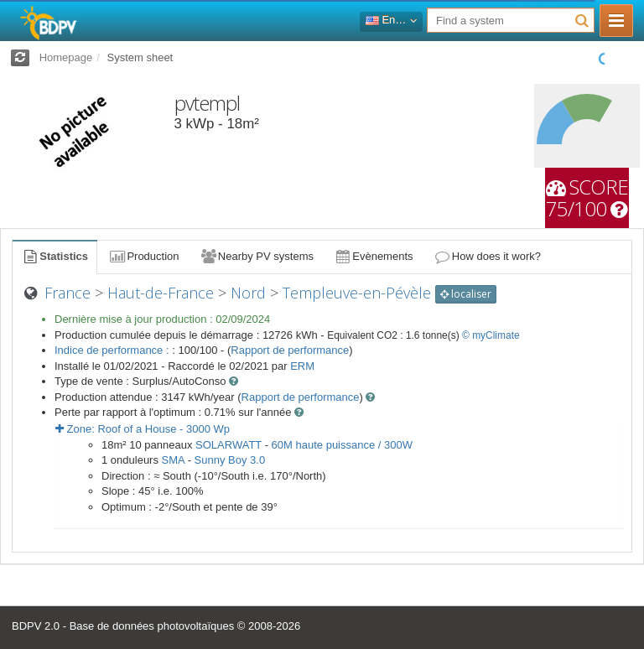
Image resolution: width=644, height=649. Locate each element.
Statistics (55, 256)
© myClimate (491, 335)
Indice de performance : (113, 350)
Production (143, 256)
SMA (173, 460)
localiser (466, 294)
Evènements (374, 256)
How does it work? (488, 256)
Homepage (66, 57)
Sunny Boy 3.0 (230, 460)
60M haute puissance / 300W (342, 445)
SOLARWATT (229, 445)
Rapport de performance (290, 350)
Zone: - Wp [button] (143, 429)
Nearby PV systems (257, 256)
